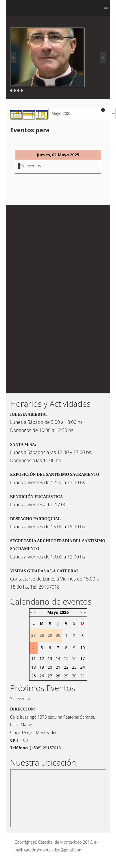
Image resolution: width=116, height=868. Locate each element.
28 (58, 676)
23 (74, 667)
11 (34, 658)
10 (82, 648)
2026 (64, 612)
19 (42, 667)
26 (42, 676)
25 (34, 676)
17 (82, 658)
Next (103, 57)
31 (82, 676)
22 (66, 667)
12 (42, 658)
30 (74, 676)
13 (50, 658)
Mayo (53, 612)
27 (50, 676)
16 (74, 658)
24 (82, 667)
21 (58, 667)
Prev (13, 57)
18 (34, 667)
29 (66, 676)
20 (50, 667)
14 (58, 658)
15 (66, 658)
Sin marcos (58, 798)
